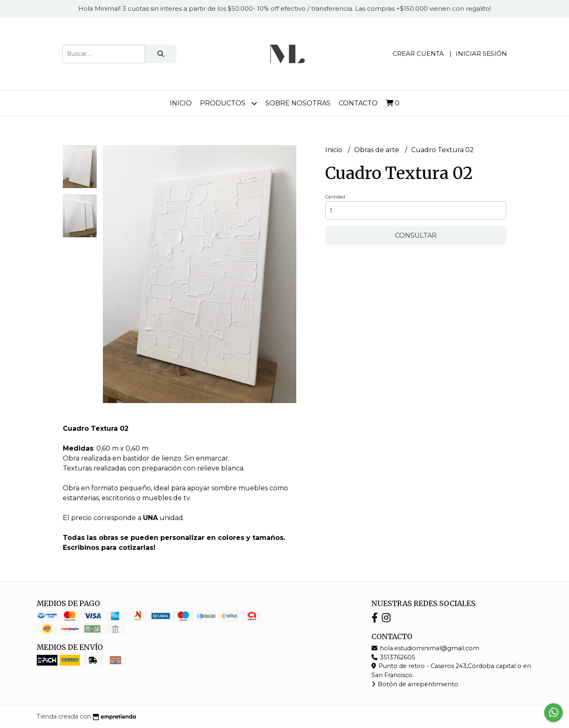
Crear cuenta (418, 54)
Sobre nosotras (298, 103)
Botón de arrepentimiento (415, 684)
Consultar (416, 235)
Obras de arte (377, 150)
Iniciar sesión (481, 54)
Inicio (181, 103)
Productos (229, 103)
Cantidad (335, 197)
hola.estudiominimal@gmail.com (425, 648)
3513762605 (393, 657)
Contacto (358, 103)
